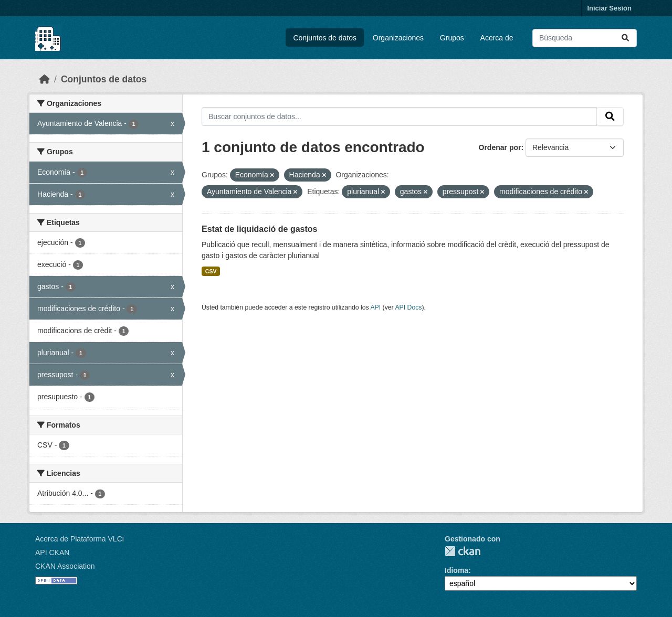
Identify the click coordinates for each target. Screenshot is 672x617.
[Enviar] (625, 38)
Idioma (456, 570)
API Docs (408, 307)
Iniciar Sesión (609, 8)
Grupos (452, 38)
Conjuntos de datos (325, 38)
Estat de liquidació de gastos (260, 229)
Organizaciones (398, 38)
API (375, 307)
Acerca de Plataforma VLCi (80, 539)
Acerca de (497, 38)
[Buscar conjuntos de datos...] (585, 38)
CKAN (463, 551)
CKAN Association (65, 566)
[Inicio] (45, 79)
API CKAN (52, 552)
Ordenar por (500, 147)
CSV (211, 271)
